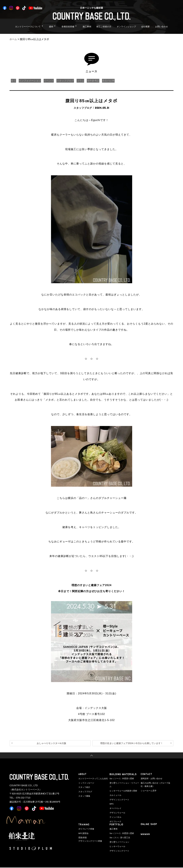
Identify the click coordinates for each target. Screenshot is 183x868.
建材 (51, 27)
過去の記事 (116, 81)
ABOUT (82, 775)
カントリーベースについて (28, 27)
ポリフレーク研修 (86, 829)
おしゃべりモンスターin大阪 (51, 743)
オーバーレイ (115, 804)
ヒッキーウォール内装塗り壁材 (122, 787)
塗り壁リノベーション (119, 842)
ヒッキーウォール (117, 846)
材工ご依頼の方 (104, 27)
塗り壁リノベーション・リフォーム (124, 783)
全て (14, 81)
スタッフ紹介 (84, 787)
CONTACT (146, 775)
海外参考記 (100, 81)
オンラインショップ (126, 27)
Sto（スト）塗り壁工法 (119, 838)
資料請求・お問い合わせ (151, 779)
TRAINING (84, 825)
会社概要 (145, 27)
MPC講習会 (83, 833)
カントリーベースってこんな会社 (92, 779)
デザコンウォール (117, 808)
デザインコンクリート (119, 796)
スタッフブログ (70, 81)
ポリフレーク (115, 817)
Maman (145, 835)
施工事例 (87, 27)
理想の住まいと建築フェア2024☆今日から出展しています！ (132, 743)
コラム (86, 81)
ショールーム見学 (148, 790)
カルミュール (115, 791)
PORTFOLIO (117, 825)
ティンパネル (115, 813)
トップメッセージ (86, 783)
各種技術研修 (68, 27)
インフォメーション (31, 81)
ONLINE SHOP (149, 825)
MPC (112, 800)
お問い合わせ (162, 27)
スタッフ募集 (84, 796)
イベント (52, 81)
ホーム (13, 39)
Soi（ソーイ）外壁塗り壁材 (121, 779)
